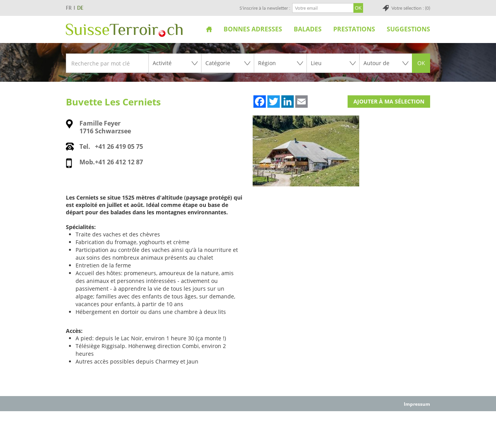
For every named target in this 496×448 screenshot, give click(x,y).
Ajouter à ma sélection (389, 101)
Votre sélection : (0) (411, 8)
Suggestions (408, 29)
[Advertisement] (248, 429)
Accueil (209, 29)
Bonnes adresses (253, 29)
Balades (308, 29)
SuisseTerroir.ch (124, 30)
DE (80, 8)
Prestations (354, 29)
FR (69, 8)
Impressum (417, 404)
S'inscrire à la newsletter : (265, 8)
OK (421, 63)
